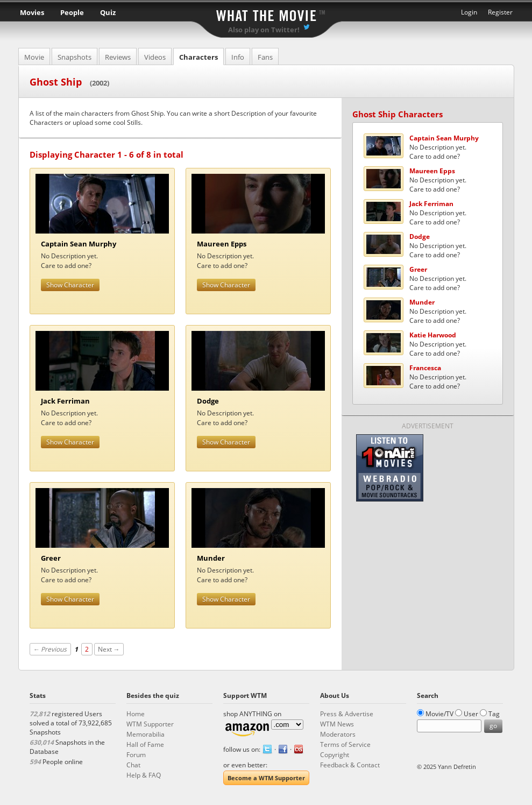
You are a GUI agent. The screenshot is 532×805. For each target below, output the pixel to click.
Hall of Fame (145, 744)
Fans (265, 57)
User (471, 714)
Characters (198, 57)
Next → (109, 649)
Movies (32, 12)
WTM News (337, 724)
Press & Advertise (347, 714)
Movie (34, 57)
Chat (133, 765)
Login (469, 12)
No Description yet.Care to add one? (444, 147)
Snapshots (75, 57)
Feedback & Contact (350, 765)
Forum (136, 755)
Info (238, 57)
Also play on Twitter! (264, 30)
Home (136, 714)
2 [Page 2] (87, 649)
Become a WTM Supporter (266, 778)
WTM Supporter (150, 724)
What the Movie (266, 14)
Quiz (108, 12)
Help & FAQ (144, 775)
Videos (155, 57)
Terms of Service (345, 744)
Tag (494, 714)
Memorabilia (146, 734)
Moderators (338, 734)
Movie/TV (439, 714)
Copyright (335, 755)
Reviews (118, 57)
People (72, 12)
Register (500, 12)
